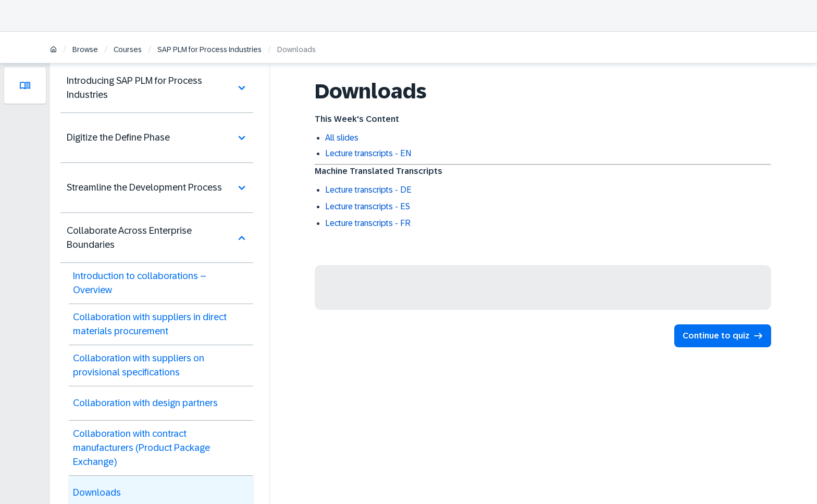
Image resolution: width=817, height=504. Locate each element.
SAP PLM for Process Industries (209, 49)
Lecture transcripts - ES (368, 206)
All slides (342, 138)
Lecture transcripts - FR (368, 223)
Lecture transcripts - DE (368, 190)
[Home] (53, 50)
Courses (128, 49)
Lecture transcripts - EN (368, 153)
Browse (85, 49)
